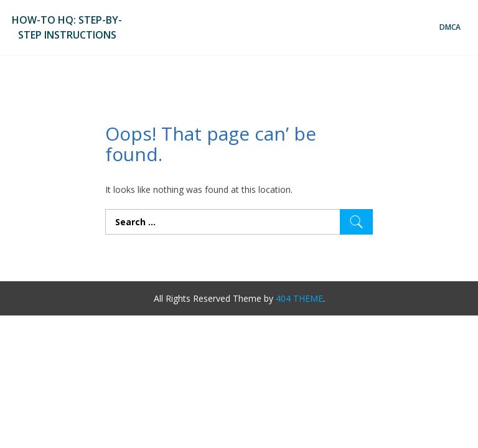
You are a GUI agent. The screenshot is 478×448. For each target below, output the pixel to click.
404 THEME (299, 298)
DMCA (450, 27)
